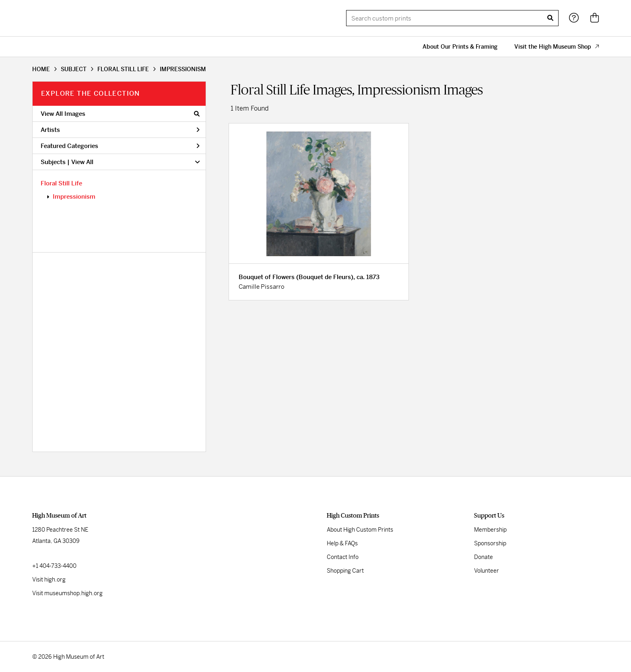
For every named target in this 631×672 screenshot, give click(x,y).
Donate (484, 557)
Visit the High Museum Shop (557, 47)
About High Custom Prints (360, 530)
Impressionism (74, 196)
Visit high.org (49, 580)
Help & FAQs (342, 543)
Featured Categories (120, 146)
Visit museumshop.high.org (67, 593)
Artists (120, 130)
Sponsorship (490, 543)
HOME (41, 69)
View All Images (120, 114)
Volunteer (487, 571)
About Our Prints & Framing (460, 47)
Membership (490, 530)
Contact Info (343, 557)
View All (82, 162)
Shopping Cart (345, 571)
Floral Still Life (61, 183)
